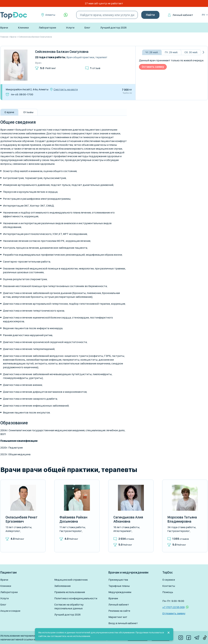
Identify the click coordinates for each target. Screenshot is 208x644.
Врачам (113, 598)
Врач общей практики (80, 57)
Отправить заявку (174, 613)
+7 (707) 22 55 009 (174, 607)
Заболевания (62, 586)
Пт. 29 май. (171, 52)
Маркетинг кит (118, 617)
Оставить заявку (153, 67)
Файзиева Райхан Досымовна (73, 519)
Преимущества (118, 580)
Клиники (23, 28)
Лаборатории (47, 28)
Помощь (168, 592)
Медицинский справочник (71, 580)
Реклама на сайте (119, 611)
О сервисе (169, 580)
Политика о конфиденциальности (76, 598)
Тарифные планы (119, 586)
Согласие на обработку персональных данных (69, 606)
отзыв (95, 68)
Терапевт (101, 57)
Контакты (169, 586)
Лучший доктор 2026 (113, 28)
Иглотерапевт (123, 531)
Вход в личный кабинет (123, 623)
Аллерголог (13, 531)
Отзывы (28, 112)
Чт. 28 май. (152, 52)
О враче (9, 112)
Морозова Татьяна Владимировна (182, 519)
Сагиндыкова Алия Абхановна (128, 519)
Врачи (4, 28)
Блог (87, 28)
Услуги (70, 28)
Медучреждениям (120, 592)
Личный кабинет (183, 15)
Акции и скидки (10, 611)
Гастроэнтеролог (71, 531)
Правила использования (70, 592)
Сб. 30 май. (191, 52)
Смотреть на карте (66, 89)
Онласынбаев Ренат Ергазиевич (22, 519)
